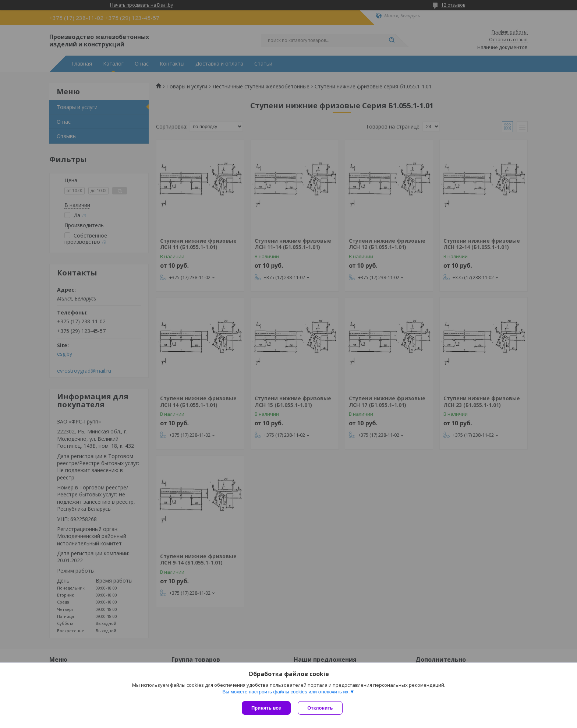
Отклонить (320, 708)
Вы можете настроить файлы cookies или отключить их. (286, 692)
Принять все (266, 708)
